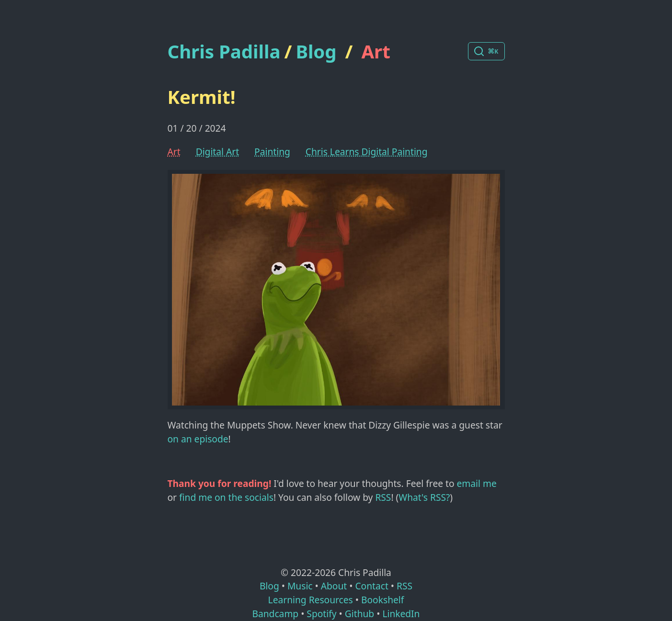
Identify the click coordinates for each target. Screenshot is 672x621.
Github (359, 614)
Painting (272, 152)
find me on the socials (226, 497)
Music (300, 586)
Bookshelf (382, 600)
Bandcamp (276, 614)
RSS (383, 497)
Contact (371, 586)
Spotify (321, 614)
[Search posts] (486, 51)
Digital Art (217, 152)
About (334, 586)
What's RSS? (424, 497)
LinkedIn (401, 614)
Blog (316, 51)
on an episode (198, 439)
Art (376, 51)
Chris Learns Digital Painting (367, 152)
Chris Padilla (224, 51)
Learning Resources (311, 600)
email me (477, 483)
